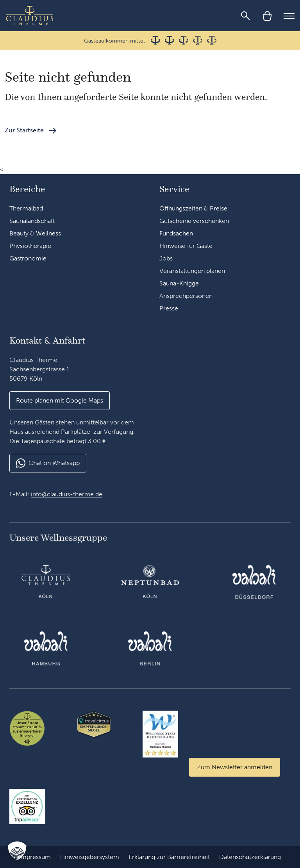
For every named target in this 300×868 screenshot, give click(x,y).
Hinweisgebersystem (90, 857)
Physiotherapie (30, 246)
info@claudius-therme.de (67, 494)
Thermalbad (26, 208)
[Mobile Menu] (289, 16)
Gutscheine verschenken (194, 221)
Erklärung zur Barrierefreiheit (169, 857)
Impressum (35, 857)
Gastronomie (28, 258)
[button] (17, 851)
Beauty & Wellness (35, 233)
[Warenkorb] (267, 16)
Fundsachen (176, 233)
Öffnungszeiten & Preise (193, 208)
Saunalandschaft (32, 221)
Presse (169, 308)
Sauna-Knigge (179, 283)
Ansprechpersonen (186, 296)
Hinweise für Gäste (186, 246)
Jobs (166, 258)
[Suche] (245, 16)
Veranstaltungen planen (192, 271)
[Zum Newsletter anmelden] (235, 767)
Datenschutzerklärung (250, 857)
